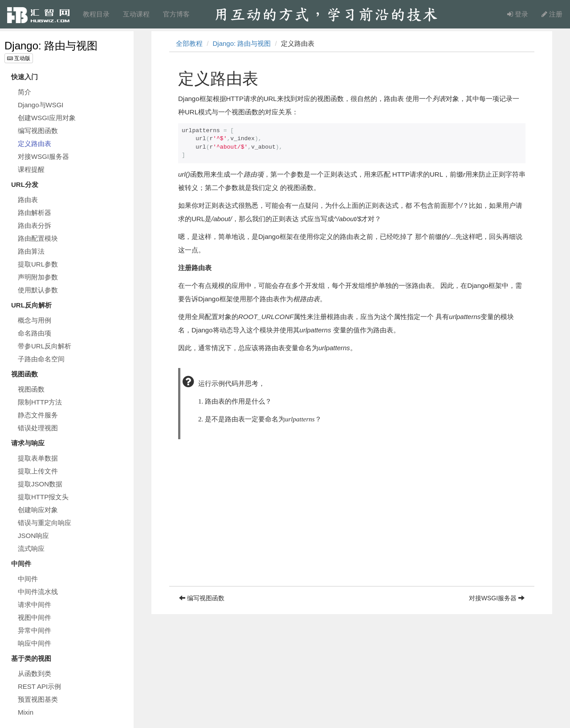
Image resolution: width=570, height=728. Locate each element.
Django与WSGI (41, 105)
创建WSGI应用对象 (47, 118)
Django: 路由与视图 (51, 46)
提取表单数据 (38, 458)
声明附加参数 (38, 277)
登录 (518, 14)
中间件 (28, 579)
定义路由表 (35, 144)
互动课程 (136, 14)
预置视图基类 (38, 699)
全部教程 (189, 43)
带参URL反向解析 (45, 346)
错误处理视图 (38, 428)
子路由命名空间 (41, 359)
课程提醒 (31, 169)
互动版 (19, 58)
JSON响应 (33, 536)
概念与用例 (35, 320)
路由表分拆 (35, 225)
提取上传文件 (38, 471)
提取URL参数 (38, 264)
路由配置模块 (38, 238)
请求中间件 (35, 605)
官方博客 (176, 14)
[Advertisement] (352, 524)
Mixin (26, 712)
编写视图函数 (38, 131)
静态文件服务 (38, 415)
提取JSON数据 (40, 484)
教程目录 (96, 14)
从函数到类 (35, 673)
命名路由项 (35, 333)
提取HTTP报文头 (43, 497)
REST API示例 (39, 686)
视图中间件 (35, 617)
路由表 (28, 200)
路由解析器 (35, 212)
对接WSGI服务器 (43, 156)
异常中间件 (35, 630)
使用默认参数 (38, 290)
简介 (24, 92)
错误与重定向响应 (45, 523)
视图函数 (31, 389)
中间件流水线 (38, 592)
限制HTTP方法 (40, 402)
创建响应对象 (38, 510)
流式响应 (31, 548)
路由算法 (31, 251)
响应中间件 (35, 643)
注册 (552, 14)
